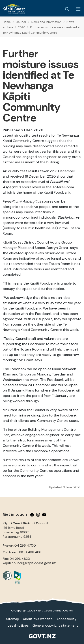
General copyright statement (55, 626)
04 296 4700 (25, 546)
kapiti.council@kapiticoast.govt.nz (29, 563)
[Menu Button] (78, 9)
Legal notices (18, 626)
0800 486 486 (29, 552)
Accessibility (66, 619)
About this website (38, 619)
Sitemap (13, 619)
